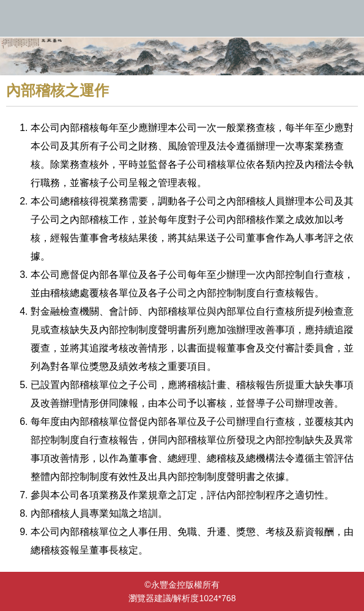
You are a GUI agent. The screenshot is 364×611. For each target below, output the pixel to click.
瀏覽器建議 (150, 598)
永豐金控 (182, 18)
